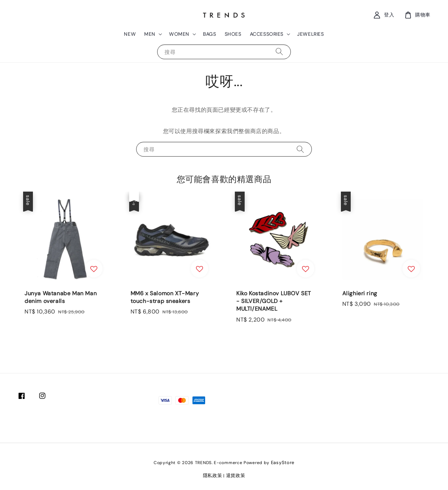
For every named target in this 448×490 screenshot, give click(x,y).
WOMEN (179, 34)
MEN (150, 34)
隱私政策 (213, 475)
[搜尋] (279, 52)
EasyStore (283, 463)
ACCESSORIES (267, 34)
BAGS (209, 34)
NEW (130, 34)
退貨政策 (236, 475)
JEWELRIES (310, 34)
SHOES (233, 34)
